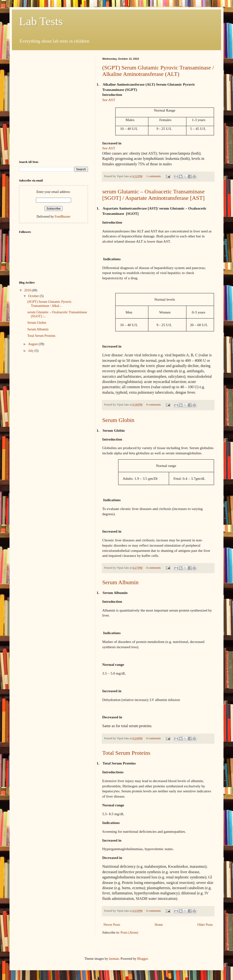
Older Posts (205, 925)
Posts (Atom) (129, 933)
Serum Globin (118, 420)
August (33, 344)
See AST (109, 100)
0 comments (153, 405)
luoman (114, 959)
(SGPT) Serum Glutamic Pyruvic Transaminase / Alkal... (49, 304)
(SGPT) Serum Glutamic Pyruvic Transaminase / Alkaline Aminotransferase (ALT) (158, 71)
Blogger (142, 959)
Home (159, 925)
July (31, 351)
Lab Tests (41, 21)
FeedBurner (63, 217)
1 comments (153, 176)
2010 (28, 290)
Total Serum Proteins (126, 753)
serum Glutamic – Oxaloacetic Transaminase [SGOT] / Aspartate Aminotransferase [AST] (153, 195)
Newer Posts (112, 925)
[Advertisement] (48, 105)
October (34, 296)
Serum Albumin (120, 582)
